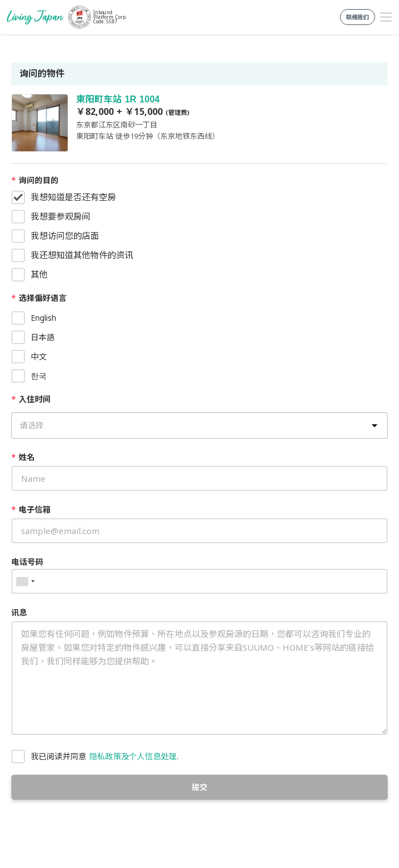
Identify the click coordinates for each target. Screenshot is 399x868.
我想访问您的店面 (65, 235)
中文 (39, 356)
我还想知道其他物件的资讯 (82, 255)
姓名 (23, 457)
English (43, 318)
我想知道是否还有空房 (73, 197)
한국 (39, 376)
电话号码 (27, 562)
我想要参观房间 (61, 216)
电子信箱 (31, 509)
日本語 (43, 337)
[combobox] (25, 581)
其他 (39, 274)
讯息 (19, 612)
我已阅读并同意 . (105, 756)
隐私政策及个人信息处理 (133, 756)
